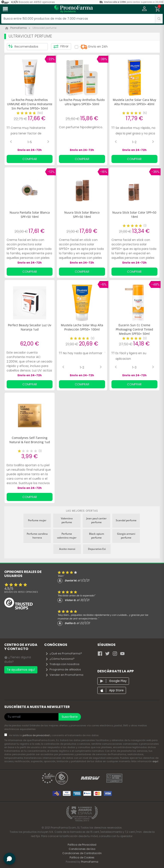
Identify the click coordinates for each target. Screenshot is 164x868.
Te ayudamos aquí (21, 670)
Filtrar (61, 47)
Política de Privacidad (82, 845)
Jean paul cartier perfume (96, 520)
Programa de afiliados (63, 669)
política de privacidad (36, 735)
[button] (144, 9)
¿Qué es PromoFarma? (64, 653)
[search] (159, 19)
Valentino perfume (67, 520)
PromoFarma (90, 862)
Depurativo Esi (97, 549)
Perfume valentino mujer (67, 536)
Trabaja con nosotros (62, 664)
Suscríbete (70, 717)
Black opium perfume (97, 536)
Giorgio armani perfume (126, 536)
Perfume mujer (37, 520)
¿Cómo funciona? (60, 659)
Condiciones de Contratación (82, 853)
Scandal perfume (126, 520)
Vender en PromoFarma (64, 675)
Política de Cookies (82, 857)
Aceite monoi (67, 549)
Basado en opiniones (21, 592)
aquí (155, 761)
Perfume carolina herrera (37, 536)
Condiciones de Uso (82, 849)
